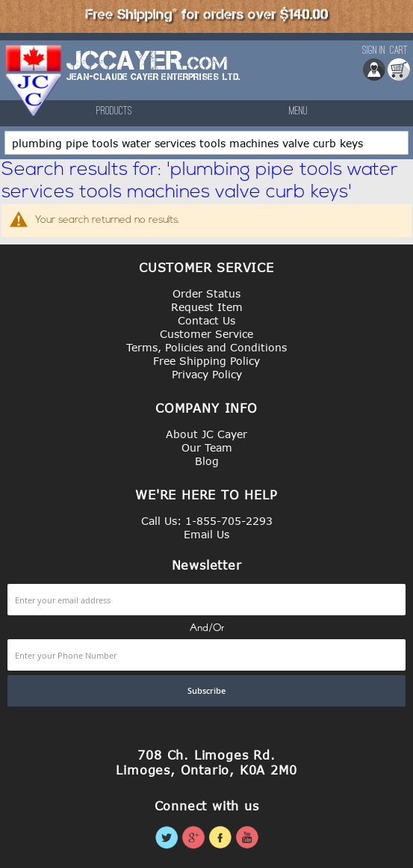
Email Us (206, 534)
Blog (207, 461)
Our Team (207, 447)
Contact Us (206, 320)
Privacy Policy (207, 374)
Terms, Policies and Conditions (206, 347)
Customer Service (206, 334)
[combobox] (206, 143)
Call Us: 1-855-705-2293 (207, 521)
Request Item (207, 307)
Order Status (206, 293)
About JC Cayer (206, 434)
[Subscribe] (206, 691)
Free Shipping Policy (206, 361)
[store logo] (34, 81)
